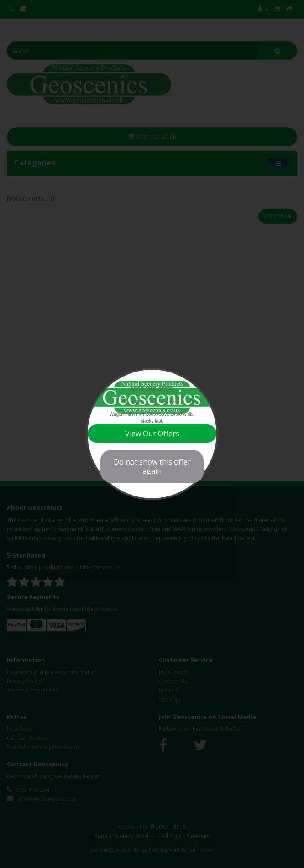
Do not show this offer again (152, 466)
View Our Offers (152, 434)
